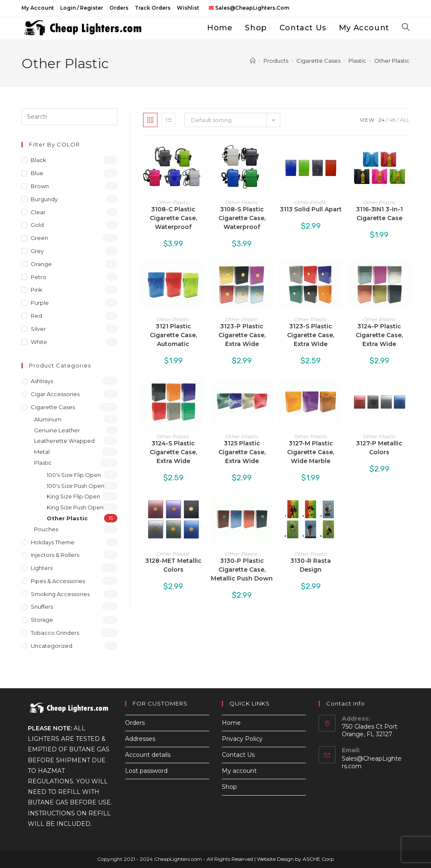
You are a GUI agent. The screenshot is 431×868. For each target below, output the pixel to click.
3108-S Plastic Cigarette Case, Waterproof (242, 218)
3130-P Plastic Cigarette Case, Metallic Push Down (242, 570)
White (39, 342)
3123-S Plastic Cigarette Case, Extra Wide (311, 335)
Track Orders (153, 8)
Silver (38, 329)
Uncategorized (52, 646)
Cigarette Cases (53, 407)
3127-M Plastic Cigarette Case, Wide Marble (311, 452)
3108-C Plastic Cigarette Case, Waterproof (173, 218)
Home (231, 723)
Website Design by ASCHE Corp (295, 859)
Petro (39, 277)
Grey (37, 251)
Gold (37, 225)
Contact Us (238, 755)
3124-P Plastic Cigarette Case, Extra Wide (379, 335)
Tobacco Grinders (55, 633)
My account (38, 8)
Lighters (42, 568)
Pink (37, 290)
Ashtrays (42, 381)
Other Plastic (392, 61)
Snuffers (42, 607)
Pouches (46, 529)
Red (36, 316)
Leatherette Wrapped (64, 441)
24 (382, 120)
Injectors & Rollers (55, 555)
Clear (38, 212)
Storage (42, 620)
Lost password (146, 771)
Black (39, 160)
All (405, 120)
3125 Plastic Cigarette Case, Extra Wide (242, 452)
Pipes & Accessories (58, 581)
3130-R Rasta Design (311, 565)
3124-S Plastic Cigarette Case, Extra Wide (173, 452)
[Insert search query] (69, 117)
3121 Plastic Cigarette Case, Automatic (173, 335)
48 (392, 120)
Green (39, 238)
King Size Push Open (75, 507)
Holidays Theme (53, 542)
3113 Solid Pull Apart (311, 209)
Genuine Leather (57, 430)
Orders (119, 8)
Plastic (43, 463)
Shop (229, 787)
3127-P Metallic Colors (379, 448)
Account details (148, 755)
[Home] (253, 61)
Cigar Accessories (55, 394)
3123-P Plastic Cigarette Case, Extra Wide (242, 335)
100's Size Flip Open (74, 475)
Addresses (140, 739)
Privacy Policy (242, 739)
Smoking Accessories (60, 594)
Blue (37, 173)
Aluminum (48, 419)
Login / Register (82, 8)
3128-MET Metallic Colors (173, 565)
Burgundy (44, 199)
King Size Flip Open (73, 496)
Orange (41, 264)
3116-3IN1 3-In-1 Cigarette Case (379, 214)
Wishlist (188, 8)
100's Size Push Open (76, 486)
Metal (42, 452)
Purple (40, 303)
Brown (40, 186)
